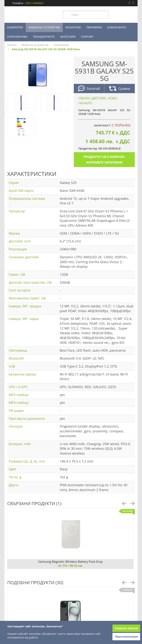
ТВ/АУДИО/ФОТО (44, 37)
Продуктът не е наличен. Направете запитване (104, 160)
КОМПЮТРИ (15, 27)
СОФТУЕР (87, 37)
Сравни (120, 89)
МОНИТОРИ (73, 27)
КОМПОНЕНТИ (117, 27)
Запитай (89, 89)
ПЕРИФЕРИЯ (94, 27)
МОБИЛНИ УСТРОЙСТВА (44, 27)
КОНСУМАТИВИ (17, 37)
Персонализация (126, 637)
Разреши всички (126, 628)
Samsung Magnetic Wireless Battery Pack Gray (70, 562)
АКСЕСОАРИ (68, 37)
